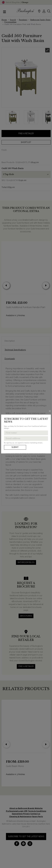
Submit (15, 447)
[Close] (50, 411)
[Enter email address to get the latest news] (26, 439)
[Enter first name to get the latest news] (26, 433)
